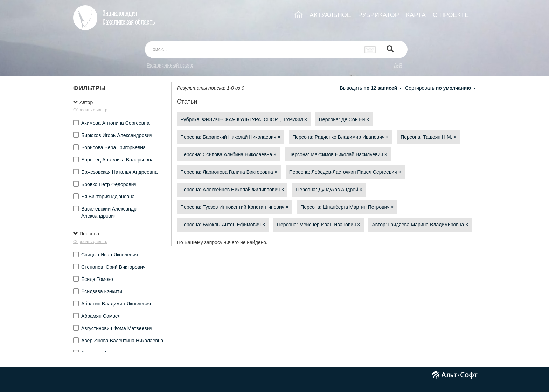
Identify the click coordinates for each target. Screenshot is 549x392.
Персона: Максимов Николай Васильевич (338, 154)
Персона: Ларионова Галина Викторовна (229, 172)
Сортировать (440, 88)
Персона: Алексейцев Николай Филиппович (232, 190)
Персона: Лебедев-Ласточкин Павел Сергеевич (345, 172)
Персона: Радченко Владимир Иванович (340, 137)
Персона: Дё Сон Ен (344, 119)
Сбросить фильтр (90, 110)
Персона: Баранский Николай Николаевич (230, 137)
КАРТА (416, 15)
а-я (398, 65)
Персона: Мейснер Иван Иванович (319, 225)
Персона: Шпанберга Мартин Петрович (347, 207)
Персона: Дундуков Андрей (329, 190)
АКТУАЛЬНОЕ (330, 15)
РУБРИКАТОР (379, 15)
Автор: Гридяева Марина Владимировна (420, 225)
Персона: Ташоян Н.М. (428, 137)
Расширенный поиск (170, 65)
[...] (253, 49)
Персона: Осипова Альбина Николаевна (228, 154)
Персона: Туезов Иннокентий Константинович (234, 207)
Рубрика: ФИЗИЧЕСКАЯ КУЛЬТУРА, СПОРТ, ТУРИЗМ (244, 119)
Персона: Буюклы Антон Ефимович (223, 225)
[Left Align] (390, 50)
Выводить (371, 88)
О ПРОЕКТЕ (451, 15)
